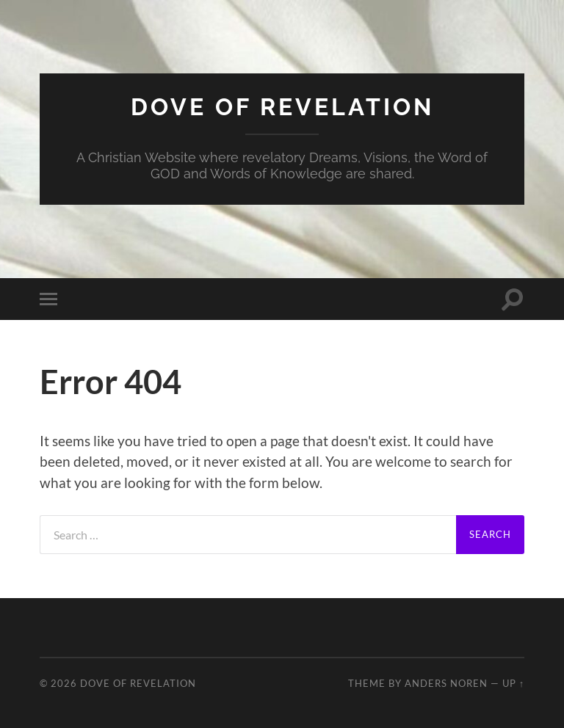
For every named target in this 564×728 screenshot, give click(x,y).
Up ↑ (513, 683)
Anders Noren (446, 683)
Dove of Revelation (282, 107)
